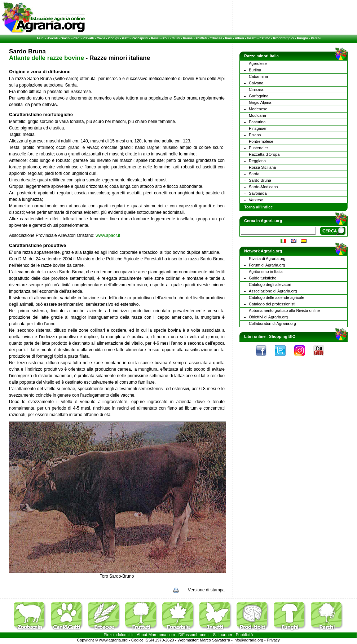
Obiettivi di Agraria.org (268, 317)
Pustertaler (258, 148)
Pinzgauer (258, 128)
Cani (77, 38)
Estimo (265, 38)
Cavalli (89, 38)
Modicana (257, 115)
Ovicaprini (140, 38)
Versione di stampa (206, 590)
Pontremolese (261, 141)
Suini (176, 38)
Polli (166, 38)
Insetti (252, 38)
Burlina (255, 70)
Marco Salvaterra (215, 640)
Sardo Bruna (260, 180)
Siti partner (223, 635)
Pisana (255, 135)
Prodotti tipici (283, 38)
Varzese (256, 200)
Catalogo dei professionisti (272, 304)
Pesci (155, 38)
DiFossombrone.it (194, 635)
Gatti (126, 38)
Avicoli (52, 38)
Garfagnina (259, 96)
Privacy (273, 640)
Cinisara (256, 89)
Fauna (188, 38)
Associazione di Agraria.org (273, 291)
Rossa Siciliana (262, 167)
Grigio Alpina (260, 102)
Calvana (256, 83)
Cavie (101, 38)
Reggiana (257, 161)
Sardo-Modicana (263, 187)
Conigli (114, 38)
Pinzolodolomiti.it (119, 635)
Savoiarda (258, 193)
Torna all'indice (258, 207)
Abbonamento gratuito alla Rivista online (284, 310)
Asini (40, 38)
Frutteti (201, 38)
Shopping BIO (282, 336)
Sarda (254, 174)
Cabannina (258, 76)
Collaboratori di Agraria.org (272, 323)
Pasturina (257, 122)
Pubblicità (244, 635)
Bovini (66, 38)
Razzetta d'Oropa (264, 154)
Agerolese (258, 63)
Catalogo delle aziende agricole (277, 297)
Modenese (258, 109)
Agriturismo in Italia (266, 272)
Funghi (302, 38)
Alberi (239, 38)
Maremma (158, 635)
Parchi (316, 38)
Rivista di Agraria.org (267, 259)
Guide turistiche (263, 278)
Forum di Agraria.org (267, 265)
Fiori (229, 38)
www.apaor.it (108, 235)
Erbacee (216, 38)
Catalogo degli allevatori (270, 284)
